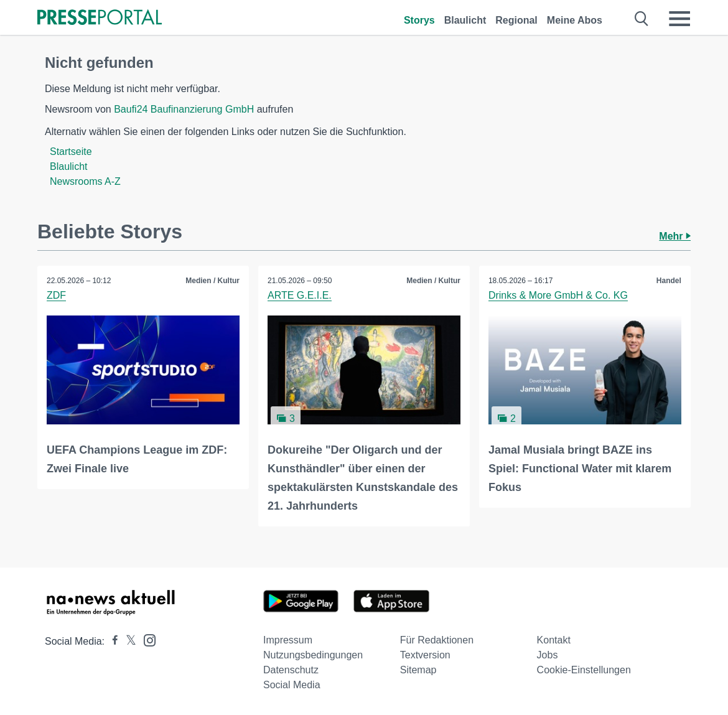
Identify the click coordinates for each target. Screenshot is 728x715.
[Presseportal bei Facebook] (111, 641)
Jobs (548, 655)
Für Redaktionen (437, 640)
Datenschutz (291, 670)
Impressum (288, 640)
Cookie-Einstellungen (584, 670)
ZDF (56, 295)
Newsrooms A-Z (85, 181)
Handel (669, 281)
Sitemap (418, 670)
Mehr (675, 236)
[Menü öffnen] (679, 19)
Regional (516, 20)
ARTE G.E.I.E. (300, 295)
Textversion (425, 655)
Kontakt (554, 640)
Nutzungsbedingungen (313, 655)
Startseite (71, 152)
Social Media (292, 685)
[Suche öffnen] (642, 19)
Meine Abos (575, 20)
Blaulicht (465, 20)
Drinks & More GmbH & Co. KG (558, 295)
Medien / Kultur (212, 281)
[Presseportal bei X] (127, 641)
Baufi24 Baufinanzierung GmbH (184, 109)
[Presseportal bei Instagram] (146, 639)
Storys (419, 20)
